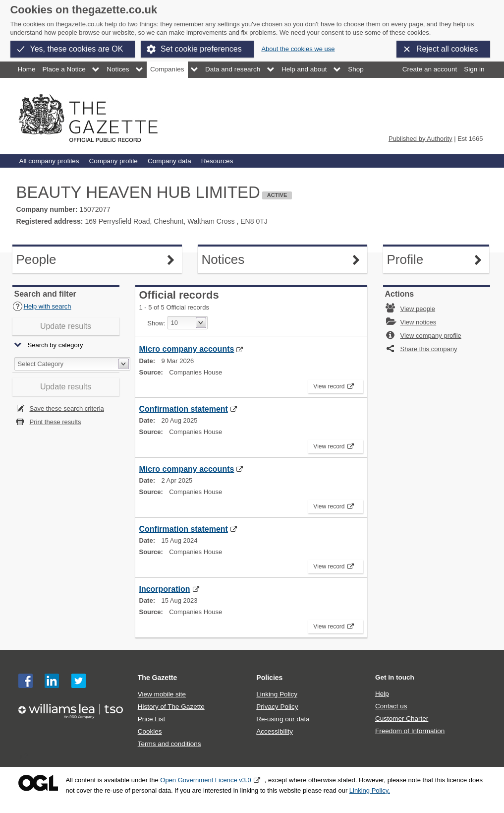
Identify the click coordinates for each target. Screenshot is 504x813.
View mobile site (162, 694)
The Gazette (158, 678)
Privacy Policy (277, 707)
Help (382, 694)
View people (418, 309)
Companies (167, 69)
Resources (217, 161)
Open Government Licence (38, 783)
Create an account (430, 69)
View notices (419, 322)
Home (27, 69)
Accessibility (275, 731)
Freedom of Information (410, 731)
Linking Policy (277, 694)
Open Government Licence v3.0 (206, 780)
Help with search (42, 306)
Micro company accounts (187, 349)
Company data (169, 161)
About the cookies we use (298, 49)
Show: (156, 323)
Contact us (391, 706)
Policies (269, 678)
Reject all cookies (447, 49)
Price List (152, 719)
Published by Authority (420, 139)
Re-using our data (283, 719)
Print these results (56, 422)
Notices (118, 69)
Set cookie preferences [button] (201, 49)
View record (333, 385)
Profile (413, 260)
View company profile (431, 336)
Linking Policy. (370, 790)
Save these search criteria (67, 408)
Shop (356, 69)
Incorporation (165, 589)
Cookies (150, 731)
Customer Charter (402, 719)
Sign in (474, 69)
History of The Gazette (171, 707)
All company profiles (49, 161)
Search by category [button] (56, 345)
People (42, 260)
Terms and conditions (169, 744)
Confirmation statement (184, 409)
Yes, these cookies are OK (77, 49)
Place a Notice (64, 69)
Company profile (113, 161)
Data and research (233, 69)
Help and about (304, 69)
